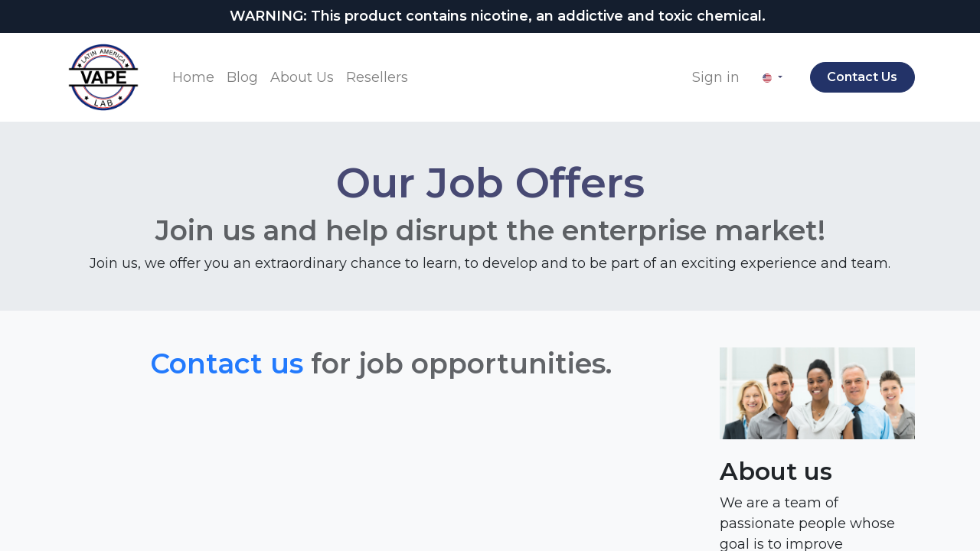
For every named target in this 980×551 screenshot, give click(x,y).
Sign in (716, 77)
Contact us (227, 364)
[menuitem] (193, 78)
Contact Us (862, 77)
